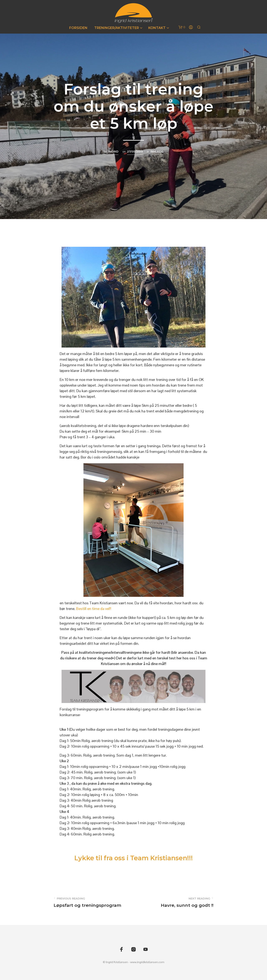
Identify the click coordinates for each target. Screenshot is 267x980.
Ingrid (113, 151)
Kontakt (157, 28)
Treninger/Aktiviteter (117, 28)
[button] (182, 27)
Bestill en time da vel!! (94, 609)
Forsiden (78, 28)
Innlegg (157, 151)
